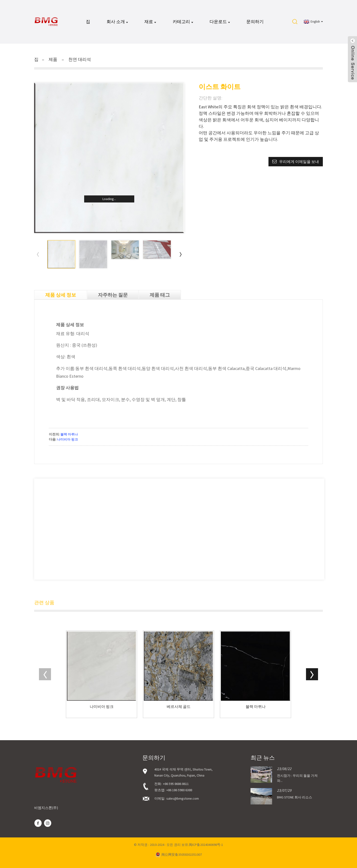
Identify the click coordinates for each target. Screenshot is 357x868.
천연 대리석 (80, 59)
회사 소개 (117, 22)
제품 (53, 59)
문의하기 (255, 22)
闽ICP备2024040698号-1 (206, 845)
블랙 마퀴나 (69, 434)
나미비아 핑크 (67, 439)
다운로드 (220, 22)
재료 (150, 22)
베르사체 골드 (179, 707)
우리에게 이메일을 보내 (299, 162)
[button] (181, 254)
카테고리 (183, 22)
